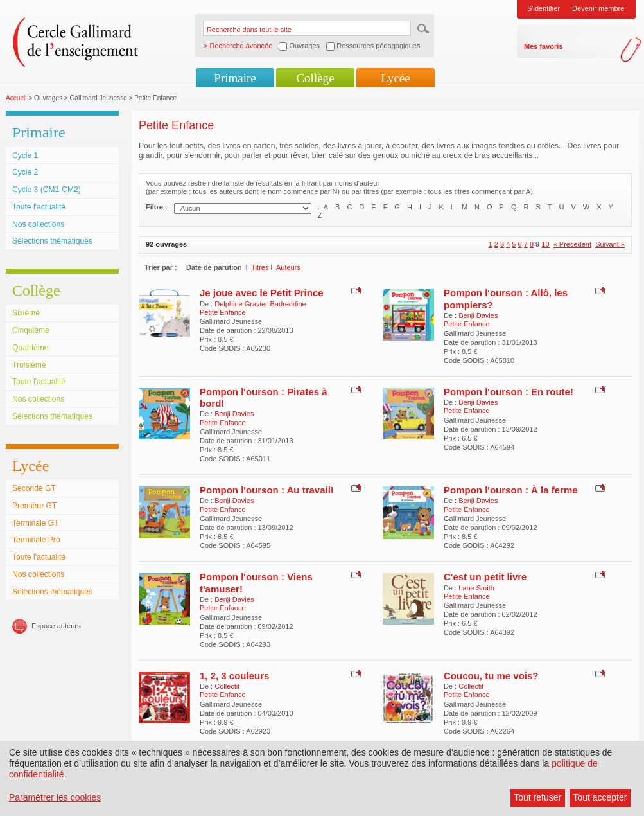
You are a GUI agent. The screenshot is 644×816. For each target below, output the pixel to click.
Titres (260, 267)
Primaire (235, 78)
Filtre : (157, 207)
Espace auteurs (56, 626)
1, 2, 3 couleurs (234, 676)
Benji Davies (478, 315)
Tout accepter (600, 797)
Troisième (29, 365)
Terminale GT (36, 523)
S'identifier (544, 8)
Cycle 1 (25, 155)
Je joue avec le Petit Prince (262, 293)
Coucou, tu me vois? (491, 676)
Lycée (395, 78)
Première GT (34, 506)
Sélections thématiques (52, 241)
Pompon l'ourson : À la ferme (511, 490)
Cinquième (31, 330)
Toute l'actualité (39, 207)
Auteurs (288, 267)
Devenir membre (598, 8)
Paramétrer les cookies (55, 797)
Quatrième (30, 348)
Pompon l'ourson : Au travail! (267, 490)
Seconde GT (34, 488)
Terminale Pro (36, 540)
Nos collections (38, 224)
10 (545, 244)
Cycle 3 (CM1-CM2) (47, 190)
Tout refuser (537, 797)
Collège (315, 78)
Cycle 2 (25, 172)
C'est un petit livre (485, 577)
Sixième (26, 313)
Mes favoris (544, 46)
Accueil (16, 98)
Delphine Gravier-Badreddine (260, 304)
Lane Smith (476, 588)
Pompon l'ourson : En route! (509, 392)
